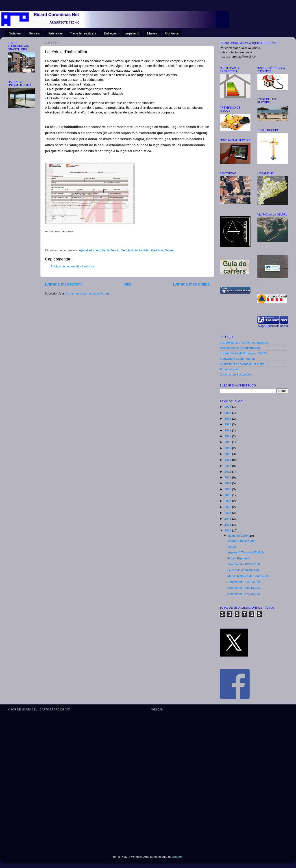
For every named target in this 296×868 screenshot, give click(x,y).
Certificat (157, 250)
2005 (228, 507)
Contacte (172, 33)
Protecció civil (229, 369)
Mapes (152, 33)
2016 (228, 454)
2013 (228, 472)
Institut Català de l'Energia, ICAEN (243, 353)
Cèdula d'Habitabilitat (135, 250)
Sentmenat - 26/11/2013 (244, 588)
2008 (228, 495)
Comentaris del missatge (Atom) (87, 293)
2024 (228, 413)
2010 (228, 489)
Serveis (34, 33)
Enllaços (110, 33)
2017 (228, 448)
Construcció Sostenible (235, 374)
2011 (228, 483)
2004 (228, 513)
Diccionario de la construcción (240, 348)
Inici (127, 284)
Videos (232, 547)
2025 (228, 407)
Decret (169, 250)
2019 (228, 436)
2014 (228, 466)
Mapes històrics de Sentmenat (248, 576)
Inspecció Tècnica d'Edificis (246, 552)
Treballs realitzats (83, 33)
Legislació (132, 33)
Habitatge (55, 33)
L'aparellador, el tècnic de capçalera (244, 342)
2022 (228, 424)
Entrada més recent (63, 284)
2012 (228, 477)
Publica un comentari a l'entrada (72, 266)
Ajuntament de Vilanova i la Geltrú (243, 364)
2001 (228, 525)
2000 (228, 530)
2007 (228, 501)
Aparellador (87, 250)
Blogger (177, 857)
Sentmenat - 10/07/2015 (244, 564)
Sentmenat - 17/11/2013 (244, 594)
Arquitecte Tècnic (108, 250)
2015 (228, 460)
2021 (228, 430)
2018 (228, 442)
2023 (228, 419)
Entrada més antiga (191, 284)
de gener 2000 (238, 536)
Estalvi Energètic (239, 558)
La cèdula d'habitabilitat (243, 570)
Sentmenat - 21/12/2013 (244, 582)
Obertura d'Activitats (241, 541)
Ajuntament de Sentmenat (237, 359)
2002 (228, 519)
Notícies (15, 33)
